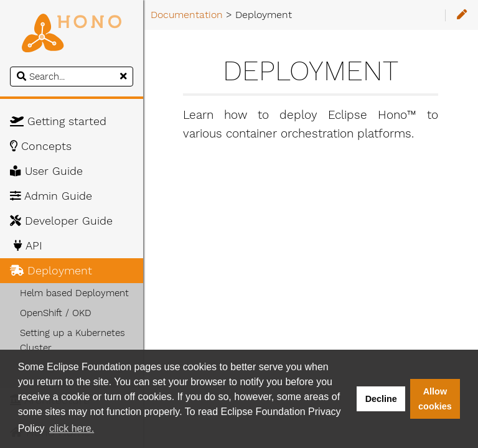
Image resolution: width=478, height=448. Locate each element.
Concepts (41, 146)
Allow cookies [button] (435, 399)
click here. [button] (72, 428)
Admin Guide (51, 196)
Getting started (58, 121)
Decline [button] (381, 399)
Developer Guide (61, 221)
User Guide (46, 171)
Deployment (51, 271)
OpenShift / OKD (56, 313)
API (26, 246)
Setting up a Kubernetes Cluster (73, 340)
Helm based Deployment (74, 293)
